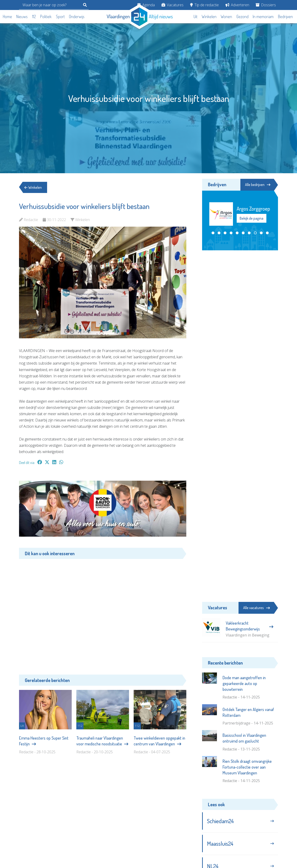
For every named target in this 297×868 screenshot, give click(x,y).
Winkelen (209, 16)
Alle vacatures (257, 608)
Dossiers (266, 5)
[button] (213, 233)
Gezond (242, 16)
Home (7, 16)
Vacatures (173, 5)
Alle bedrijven (257, 185)
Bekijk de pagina (252, 218)
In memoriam (263, 16)
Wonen (226, 16)
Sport (60, 16)
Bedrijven (285, 16)
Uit (195, 16)
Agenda (146, 5)
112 (34, 16)
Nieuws (22, 16)
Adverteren (237, 5)
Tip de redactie (204, 5)
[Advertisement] (103, 613)
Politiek (46, 16)
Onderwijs (77, 16)
